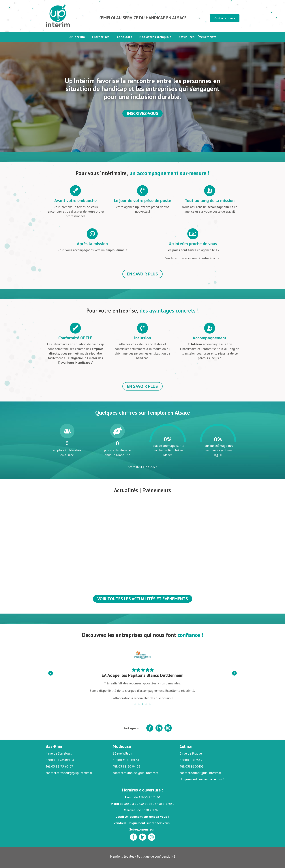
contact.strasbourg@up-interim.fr (69, 773)
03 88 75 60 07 (62, 766)
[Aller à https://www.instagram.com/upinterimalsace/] (152, 837)
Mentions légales (122, 856)
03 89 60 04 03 (129, 766)
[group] (67, 440)
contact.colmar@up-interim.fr (200, 773)
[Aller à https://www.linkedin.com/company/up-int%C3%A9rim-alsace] (142, 837)
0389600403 (194, 766)
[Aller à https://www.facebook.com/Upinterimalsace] (133, 837)
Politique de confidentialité (156, 856)
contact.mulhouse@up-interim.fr (135, 773)
